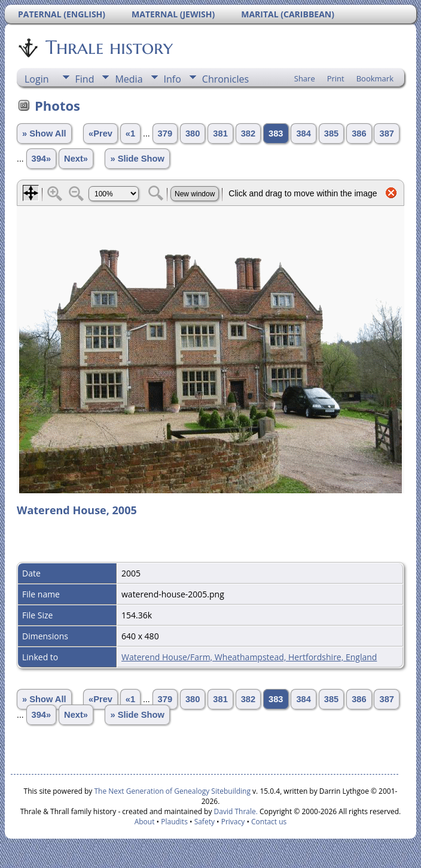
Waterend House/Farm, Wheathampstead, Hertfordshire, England (249, 657)
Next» (76, 159)
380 (193, 133)
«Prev (100, 133)
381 (220, 133)
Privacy (233, 822)
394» (42, 159)
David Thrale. (234, 811)
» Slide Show (137, 159)
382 (248, 133)
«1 (130, 133)
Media (129, 79)
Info (173, 79)
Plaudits (174, 822)
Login (37, 79)
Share (305, 78)
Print (336, 78)
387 (386, 133)
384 (303, 133)
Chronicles (225, 79)
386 (359, 133)
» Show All (44, 133)
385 (331, 133)
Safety (205, 822)
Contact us (269, 822)
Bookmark (375, 78)
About (145, 822)
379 (165, 133)
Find (85, 79)
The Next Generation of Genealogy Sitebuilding (172, 791)
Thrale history (108, 47)
